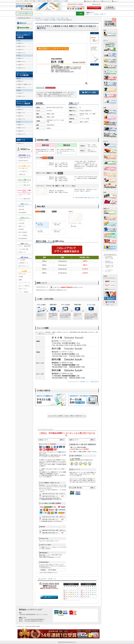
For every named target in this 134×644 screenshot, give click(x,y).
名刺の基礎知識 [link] (22, 213)
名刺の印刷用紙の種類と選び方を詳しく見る (87, 198)
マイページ (98, 1)
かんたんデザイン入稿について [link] (25, 195)
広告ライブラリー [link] (23, 289)
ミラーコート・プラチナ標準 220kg (76, 225)
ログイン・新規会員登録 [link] (25, 246)
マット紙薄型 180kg (40, 231)
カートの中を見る (94, 8)
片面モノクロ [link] (21, 53)
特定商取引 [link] (21, 229)
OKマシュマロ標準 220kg (58, 224)
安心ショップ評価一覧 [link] (24, 286)
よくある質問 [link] (22, 260)
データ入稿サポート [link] (23, 171)
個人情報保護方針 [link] (23, 238)
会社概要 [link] (21, 277)
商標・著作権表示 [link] (23, 232)
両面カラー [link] (21, 43)
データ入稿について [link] (23, 168)
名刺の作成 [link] (21, 206)
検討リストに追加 (89, 92)
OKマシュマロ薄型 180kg (58, 231)
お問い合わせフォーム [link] (24, 266)
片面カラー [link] (21, 50)
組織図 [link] (20, 280)
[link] (24, 35)
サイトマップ (106, 1)
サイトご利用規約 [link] (23, 235)
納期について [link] (22, 226)
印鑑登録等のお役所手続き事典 (109, 262)
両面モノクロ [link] (21, 46)
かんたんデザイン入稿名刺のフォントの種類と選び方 (84, 382)
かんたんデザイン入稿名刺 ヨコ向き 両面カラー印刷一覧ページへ (67, 416)
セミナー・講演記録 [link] (23, 292)
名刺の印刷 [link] (21, 209)
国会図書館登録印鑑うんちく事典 (109, 258)
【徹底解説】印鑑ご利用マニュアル (109, 266)
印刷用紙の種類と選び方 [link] (25, 158)
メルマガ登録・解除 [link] (23, 249)
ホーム (115, 1)
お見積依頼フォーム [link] (23, 263)
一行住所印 (96, 14)
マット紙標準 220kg (40, 224)
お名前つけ (103, 14)
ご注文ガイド (89, 1)
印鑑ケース (89, 14)
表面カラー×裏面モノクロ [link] (25, 84)
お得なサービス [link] (22, 252)
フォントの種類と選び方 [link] (25, 185)
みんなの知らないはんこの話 (109, 271)
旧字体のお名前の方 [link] (23, 161)
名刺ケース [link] (21, 143)
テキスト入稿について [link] (24, 182)
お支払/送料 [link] (21, 223)
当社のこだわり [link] (22, 274)
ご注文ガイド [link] (22, 220)
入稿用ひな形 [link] (22, 174)
